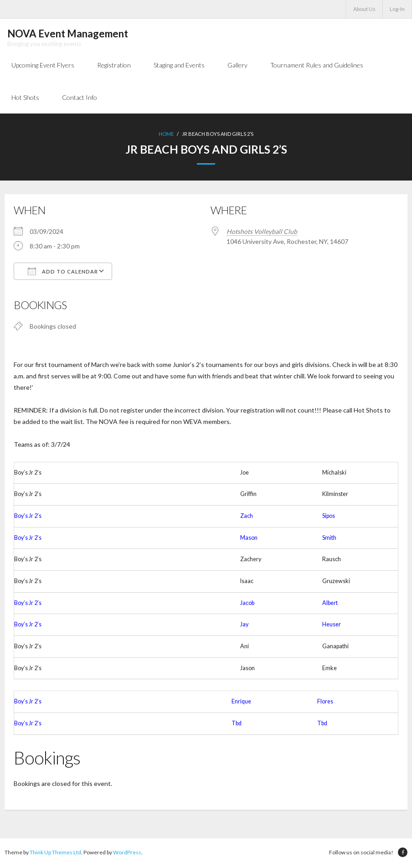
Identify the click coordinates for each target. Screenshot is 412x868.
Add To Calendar (63, 272)
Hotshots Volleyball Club (262, 232)
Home (166, 135)
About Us (364, 9)
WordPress (127, 854)
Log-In (397, 9)
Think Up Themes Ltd (55, 854)
